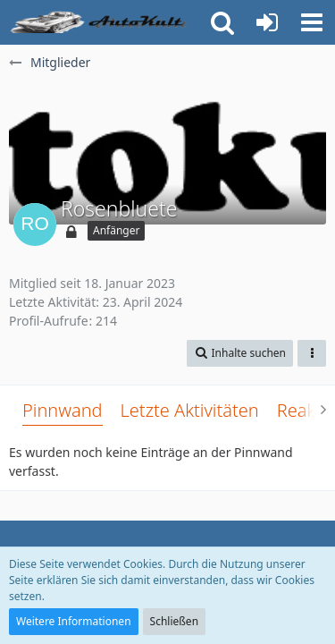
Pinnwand (63, 410)
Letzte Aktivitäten (190, 410)
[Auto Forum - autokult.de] (100, 22)
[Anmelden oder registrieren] (267, 22)
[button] (312, 22)
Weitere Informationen (74, 621)
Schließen (174, 621)
